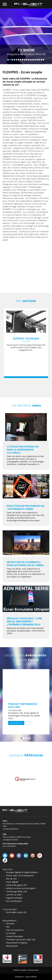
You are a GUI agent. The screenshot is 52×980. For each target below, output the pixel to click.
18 (43, 60)
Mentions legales (20, 970)
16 (39, 60)
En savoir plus (16, 723)
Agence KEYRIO (31, 977)
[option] (26, 779)
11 (29, 60)
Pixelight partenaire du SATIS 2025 (23, 706)
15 (37, 60)
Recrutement (34, 970)
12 (31, 60)
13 (33, 60)
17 (41, 60)
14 (35, 60)
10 (27, 60)
